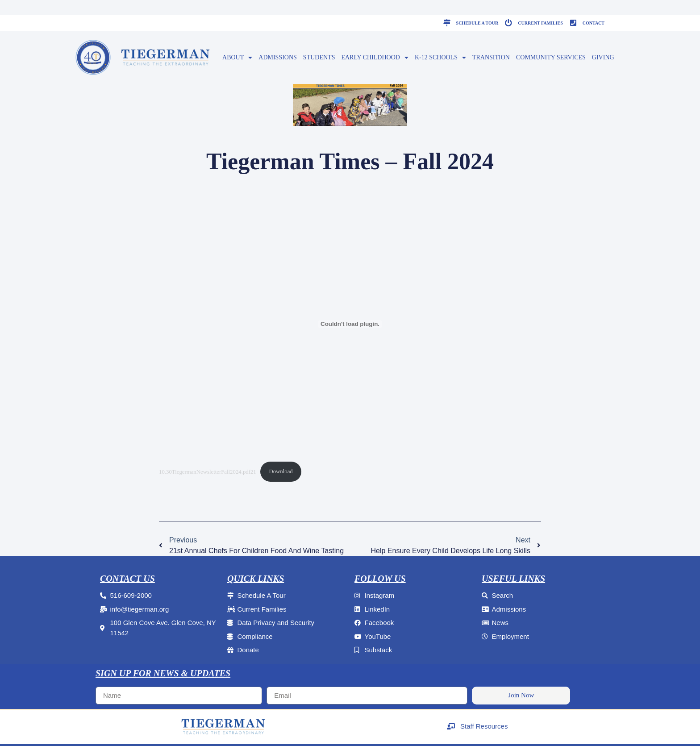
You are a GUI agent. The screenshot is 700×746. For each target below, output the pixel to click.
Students (319, 57)
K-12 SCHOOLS (440, 58)
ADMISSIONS (278, 57)
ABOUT (237, 58)
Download (281, 471)
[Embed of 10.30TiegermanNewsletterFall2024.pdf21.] (350, 324)
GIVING (603, 57)
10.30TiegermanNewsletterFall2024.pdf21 (208, 471)
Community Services (551, 57)
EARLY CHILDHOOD (375, 58)
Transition (491, 57)
